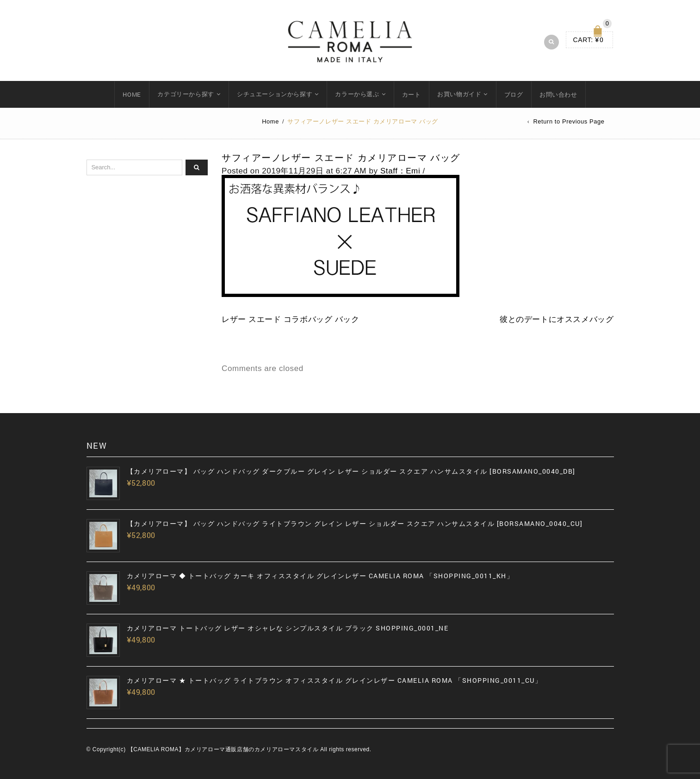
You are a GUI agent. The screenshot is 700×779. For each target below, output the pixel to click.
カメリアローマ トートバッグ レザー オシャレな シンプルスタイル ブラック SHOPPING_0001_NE (288, 628)
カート (412, 94)
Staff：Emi (400, 171)
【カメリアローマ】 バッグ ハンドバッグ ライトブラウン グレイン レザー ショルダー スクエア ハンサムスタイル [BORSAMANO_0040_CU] (355, 524)
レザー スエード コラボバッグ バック (291, 319)
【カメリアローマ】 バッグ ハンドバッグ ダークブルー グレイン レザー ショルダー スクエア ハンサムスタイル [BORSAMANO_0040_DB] (351, 471)
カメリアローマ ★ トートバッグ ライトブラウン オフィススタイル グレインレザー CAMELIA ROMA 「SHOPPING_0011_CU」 (335, 680)
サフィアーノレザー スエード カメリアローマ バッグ (341, 158)
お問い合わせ (558, 94)
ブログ (514, 94)
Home (270, 121)
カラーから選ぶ (357, 94)
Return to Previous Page (569, 122)
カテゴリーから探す (186, 94)
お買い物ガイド (459, 94)
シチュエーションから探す (275, 94)
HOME (132, 94)
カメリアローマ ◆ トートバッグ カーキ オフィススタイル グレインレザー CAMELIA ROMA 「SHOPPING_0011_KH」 (320, 576)
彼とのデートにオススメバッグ (557, 319)
